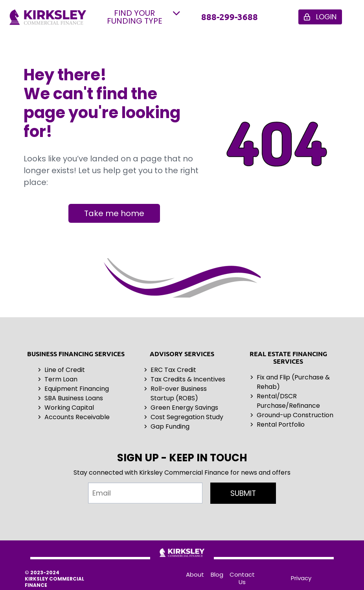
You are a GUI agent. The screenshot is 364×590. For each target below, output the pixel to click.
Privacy (301, 578)
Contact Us (242, 578)
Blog (217, 575)
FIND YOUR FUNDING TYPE (144, 17)
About (195, 575)
